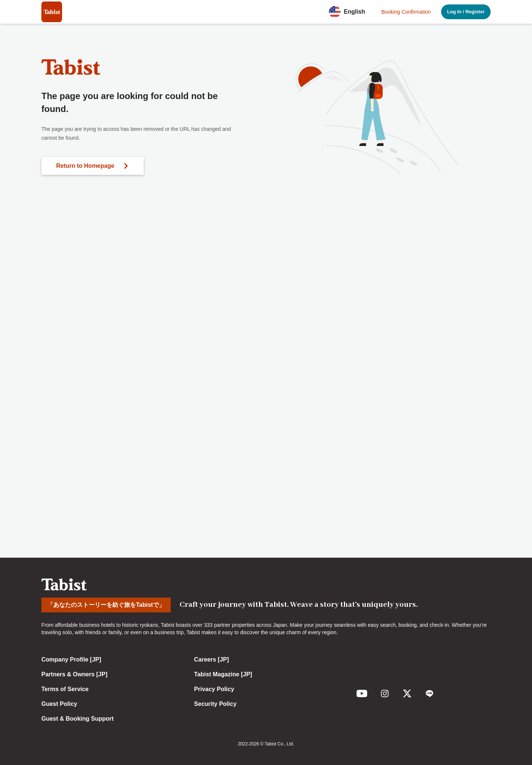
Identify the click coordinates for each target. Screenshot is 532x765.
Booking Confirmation (406, 12)
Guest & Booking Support (78, 719)
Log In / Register (466, 12)
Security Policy (215, 704)
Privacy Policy (214, 689)
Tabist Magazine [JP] (223, 674)
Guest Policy (59, 704)
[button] (349, 12)
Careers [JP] (211, 659)
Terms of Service (65, 689)
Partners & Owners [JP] (74, 674)
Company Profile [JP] (71, 659)
